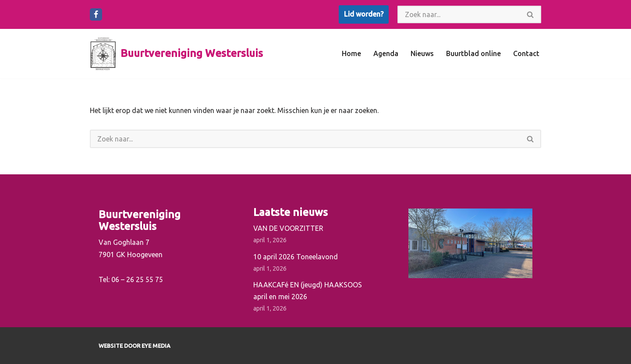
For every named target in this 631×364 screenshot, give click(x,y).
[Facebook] (96, 14)
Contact (526, 53)
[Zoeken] (459, 14)
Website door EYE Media (135, 346)
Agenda (386, 53)
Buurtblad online (473, 53)
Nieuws (422, 53)
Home (351, 53)
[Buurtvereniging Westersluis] (176, 54)
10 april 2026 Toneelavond (296, 257)
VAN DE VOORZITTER (288, 228)
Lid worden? (364, 14)
